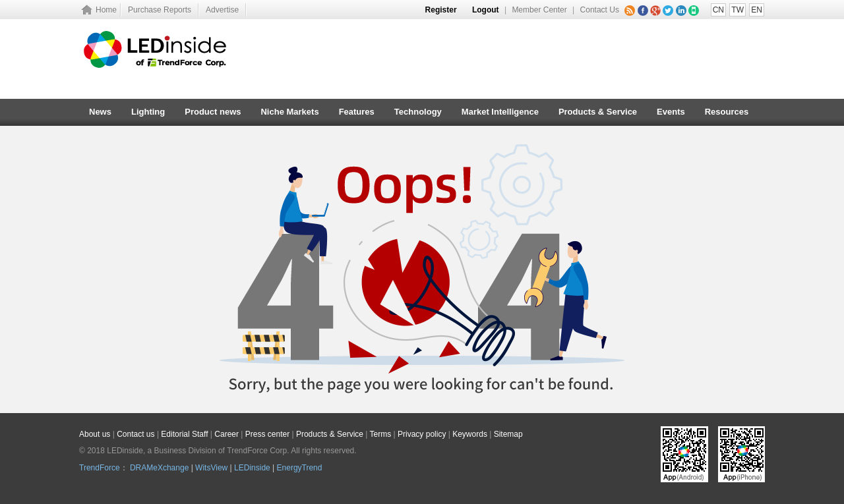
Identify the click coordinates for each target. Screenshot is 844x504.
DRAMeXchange (159, 468)
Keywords (470, 434)
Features (357, 112)
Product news (213, 112)
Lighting (148, 112)
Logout (486, 10)
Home (106, 10)
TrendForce (100, 468)
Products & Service (598, 112)
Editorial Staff (184, 434)
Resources (727, 112)
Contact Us (600, 10)
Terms (381, 434)
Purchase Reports (160, 10)
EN (757, 10)
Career (226, 434)
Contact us (136, 434)
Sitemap (508, 434)
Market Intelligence (500, 112)
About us (95, 434)
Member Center (539, 10)
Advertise (222, 10)
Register (441, 10)
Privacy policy (422, 434)
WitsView (211, 468)
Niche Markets (289, 112)
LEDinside (252, 468)
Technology (418, 112)
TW (738, 10)
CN (718, 10)
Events (671, 112)
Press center (267, 434)
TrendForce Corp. (258, 451)
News (100, 112)
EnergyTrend (300, 468)
